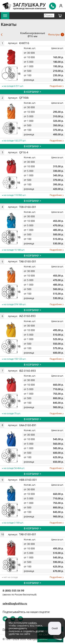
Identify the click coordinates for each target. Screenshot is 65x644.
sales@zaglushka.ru (15, 603)
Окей (55, 628)
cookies (32, 623)
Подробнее (57, 86)
